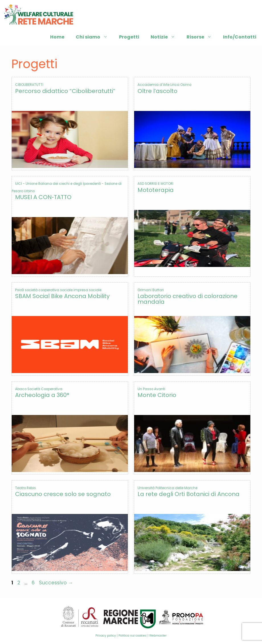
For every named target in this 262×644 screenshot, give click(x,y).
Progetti (129, 37)
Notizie (166, 37)
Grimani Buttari (151, 290)
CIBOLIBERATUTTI (29, 85)
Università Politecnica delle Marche (167, 488)
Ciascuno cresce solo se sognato (63, 494)
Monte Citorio (157, 395)
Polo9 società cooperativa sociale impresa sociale (58, 290)
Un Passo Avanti (151, 389)
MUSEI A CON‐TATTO (43, 197)
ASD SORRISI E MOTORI (155, 184)
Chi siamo (95, 37)
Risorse (202, 37)
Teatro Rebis (25, 488)
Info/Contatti (240, 37)
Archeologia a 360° (42, 395)
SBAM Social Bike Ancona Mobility (62, 296)
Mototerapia (156, 190)
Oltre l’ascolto (157, 91)
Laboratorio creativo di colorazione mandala (188, 299)
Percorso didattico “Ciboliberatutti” (65, 91)
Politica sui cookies (133, 636)
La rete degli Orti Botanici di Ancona (189, 494)
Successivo (56, 583)
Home (57, 37)
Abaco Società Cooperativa (39, 389)
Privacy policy (106, 636)
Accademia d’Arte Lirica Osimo (164, 85)
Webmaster (158, 636)
